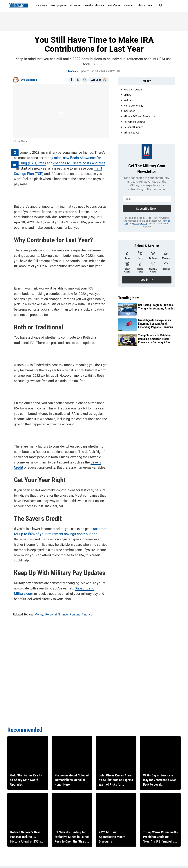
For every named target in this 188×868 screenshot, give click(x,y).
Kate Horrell (30, 80)
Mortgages (59, 5)
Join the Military (94, 5)
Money (75, 5)
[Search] (158, 5)
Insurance (42, 5)
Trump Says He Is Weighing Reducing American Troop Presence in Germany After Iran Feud (154, 339)
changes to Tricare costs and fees (61, 162)
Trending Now (129, 298)
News (128, 5)
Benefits (114, 5)
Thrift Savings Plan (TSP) (91, 167)
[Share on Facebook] (71, 80)
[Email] (85, 80)
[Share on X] (78, 80)
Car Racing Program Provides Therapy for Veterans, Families (156, 307)
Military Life (144, 5)
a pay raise (47, 157)
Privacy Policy (140, 224)
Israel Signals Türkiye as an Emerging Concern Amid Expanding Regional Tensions (156, 324)
